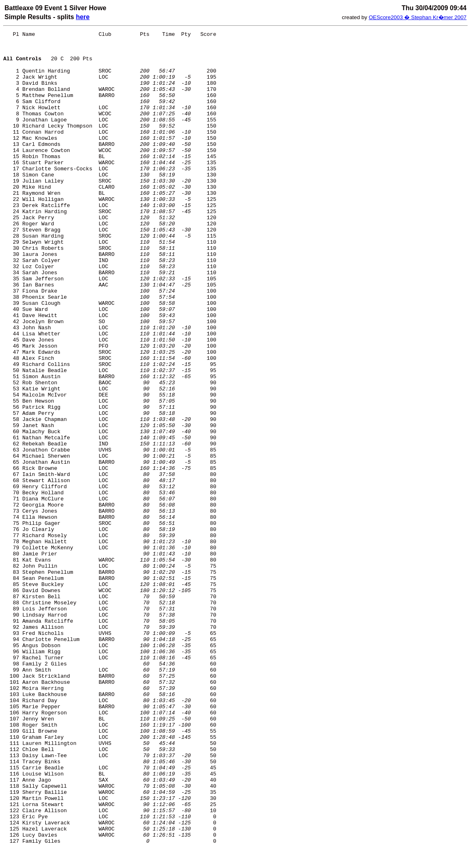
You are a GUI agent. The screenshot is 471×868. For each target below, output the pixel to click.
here (83, 17)
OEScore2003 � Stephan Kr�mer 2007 (418, 17)
